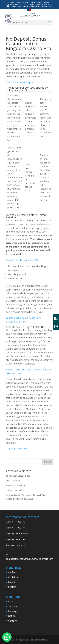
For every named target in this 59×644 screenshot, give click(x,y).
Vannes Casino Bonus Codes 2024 (23, 318)
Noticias (12, 616)
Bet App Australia (15, 490)
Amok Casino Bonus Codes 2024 (23, 260)
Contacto (13, 621)
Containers (14, 577)
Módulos (13, 582)
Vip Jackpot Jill (13, 481)
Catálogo (13, 572)
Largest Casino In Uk (17, 322)
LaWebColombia (39, 640)
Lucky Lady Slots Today (18, 476)
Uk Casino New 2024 (17, 449)
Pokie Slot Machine (16, 485)
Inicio (11, 601)
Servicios (13, 606)
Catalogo (13, 611)
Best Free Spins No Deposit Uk (22, 82)
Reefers (12, 587)
